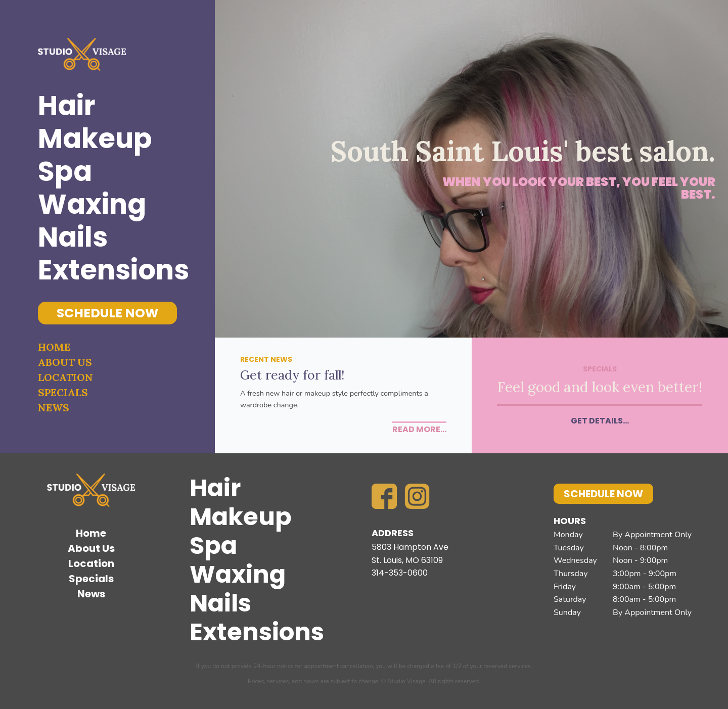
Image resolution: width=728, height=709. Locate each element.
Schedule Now (107, 313)
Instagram (417, 496)
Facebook (384, 496)
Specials (63, 392)
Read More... (419, 429)
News (54, 408)
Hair (67, 106)
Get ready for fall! (292, 375)
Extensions (107, 270)
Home (54, 347)
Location (65, 377)
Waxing (92, 204)
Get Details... (600, 421)
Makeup (95, 139)
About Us (65, 362)
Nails (73, 237)
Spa (65, 172)
